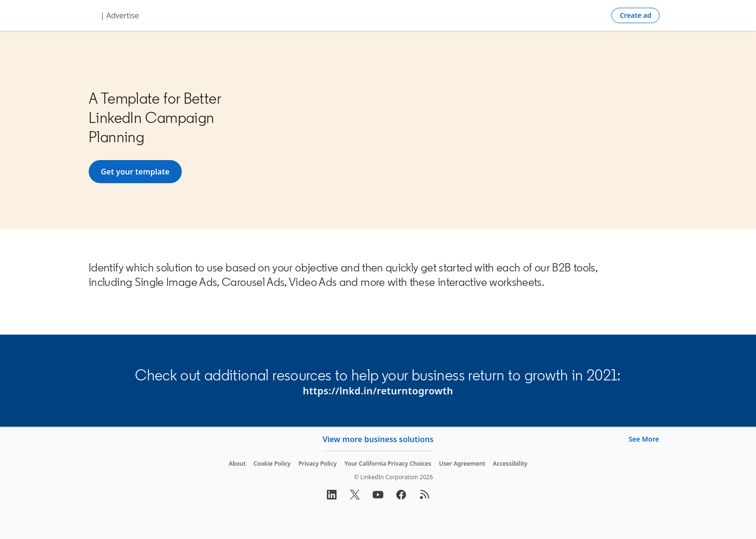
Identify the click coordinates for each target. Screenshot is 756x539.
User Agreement (462, 464)
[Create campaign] (635, 15)
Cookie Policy (272, 464)
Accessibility (510, 464)
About (237, 464)
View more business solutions (378, 439)
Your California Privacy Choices (388, 464)
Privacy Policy (317, 464)
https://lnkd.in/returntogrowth (378, 391)
